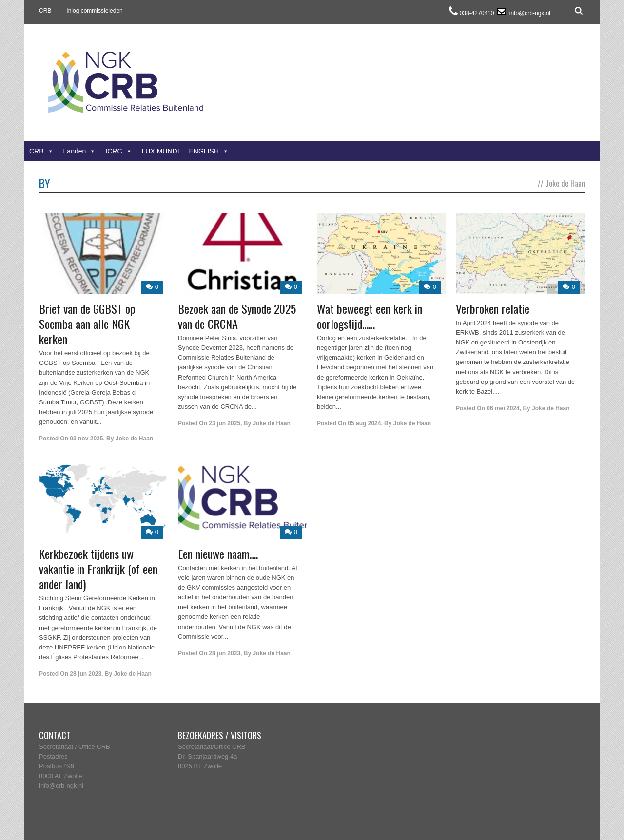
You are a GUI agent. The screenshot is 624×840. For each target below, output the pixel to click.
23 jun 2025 (224, 423)
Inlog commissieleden (94, 11)
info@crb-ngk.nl (529, 13)
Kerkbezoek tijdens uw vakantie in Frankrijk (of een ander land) (98, 569)
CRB (45, 11)
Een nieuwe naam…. (218, 554)
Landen (80, 151)
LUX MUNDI (161, 151)
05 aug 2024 (364, 423)
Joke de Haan (134, 439)
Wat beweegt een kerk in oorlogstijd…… (370, 316)
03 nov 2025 (86, 439)
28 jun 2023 (86, 674)
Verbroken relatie (493, 308)
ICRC (118, 151)
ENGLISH (209, 151)
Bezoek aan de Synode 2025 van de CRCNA (237, 316)
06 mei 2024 (503, 408)
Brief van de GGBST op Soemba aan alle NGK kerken (87, 324)
